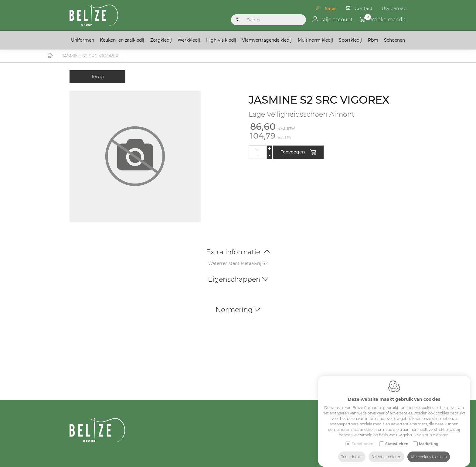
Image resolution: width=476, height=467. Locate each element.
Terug (97, 77)
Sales (331, 8)
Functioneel (363, 438)
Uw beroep (394, 8)
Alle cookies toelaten (429, 451)
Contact (364, 8)
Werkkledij (189, 40)
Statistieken (397, 438)
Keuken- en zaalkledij (122, 40)
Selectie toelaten (386, 451)
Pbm (373, 40)
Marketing (429, 438)
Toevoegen (298, 153)
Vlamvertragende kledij (267, 40)
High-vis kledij (221, 40)
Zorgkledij (161, 40)
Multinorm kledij (315, 40)
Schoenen (394, 40)
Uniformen (83, 40)
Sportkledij (350, 40)
